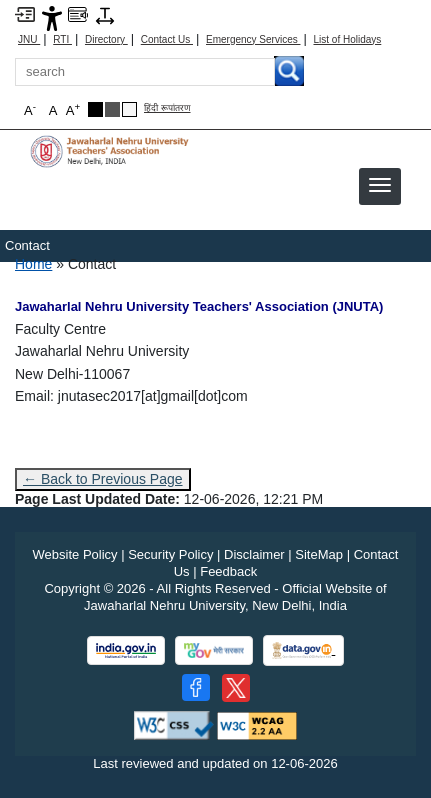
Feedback (228, 571)
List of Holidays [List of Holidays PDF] (347, 39)
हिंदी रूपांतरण (167, 108)
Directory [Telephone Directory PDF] (106, 39)
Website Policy (75, 554)
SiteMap (319, 554)
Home (33, 264)
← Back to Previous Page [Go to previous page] (103, 479)
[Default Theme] (129, 109)
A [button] (73, 109)
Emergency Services (253, 39)
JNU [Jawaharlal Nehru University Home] (29, 39)
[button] (380, 185)
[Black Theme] (95, 109)
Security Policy (170, 554)
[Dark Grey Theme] (112, 109)
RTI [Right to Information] (62, 39)
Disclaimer (254, 554)
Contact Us (167, 39)
